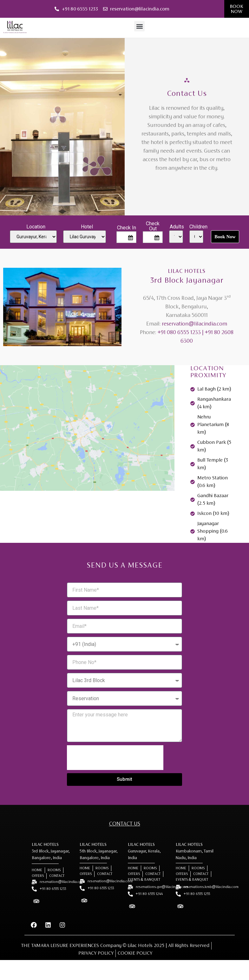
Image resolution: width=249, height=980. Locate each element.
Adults (177, 227)
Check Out (153, 226)
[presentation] (115, 758)
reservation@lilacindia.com (194, 324)
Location (36, 227)
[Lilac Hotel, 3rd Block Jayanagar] (87, 437)
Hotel (87, 227)
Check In (127, 228)
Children (198, 227)
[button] (139, 26)
